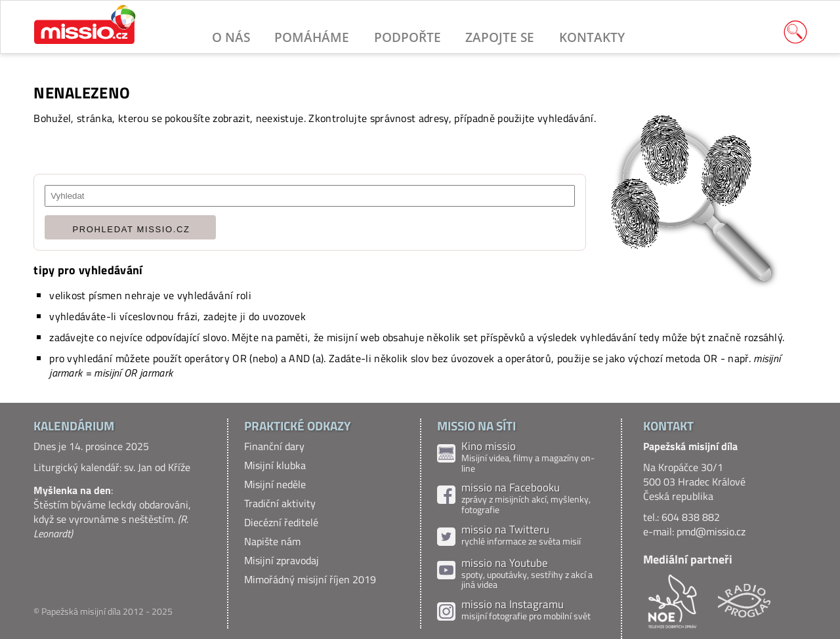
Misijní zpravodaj (282, 560)
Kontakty (592, 37)
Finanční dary (274, 446)
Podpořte (408, 37)
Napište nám (272, 541)
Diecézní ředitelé (281, 522)
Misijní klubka (275, 465)
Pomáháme (312, 37)
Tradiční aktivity (280, 503)
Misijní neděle (275, 484)
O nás (231, 37)
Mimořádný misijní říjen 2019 (310, 579)
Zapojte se (500, 37)
